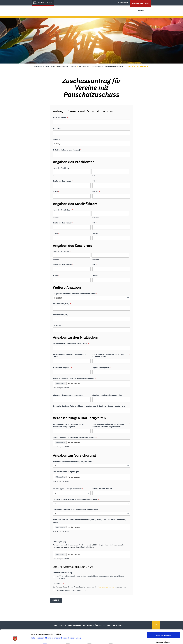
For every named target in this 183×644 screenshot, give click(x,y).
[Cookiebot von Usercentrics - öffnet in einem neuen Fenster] (15, 639)
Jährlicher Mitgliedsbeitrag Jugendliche (108, 395)
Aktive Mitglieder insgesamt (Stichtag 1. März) (71, 343)
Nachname (95, 176)
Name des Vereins (61, 117)
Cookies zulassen (164, 624)
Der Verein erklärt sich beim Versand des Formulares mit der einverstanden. (89, 587)
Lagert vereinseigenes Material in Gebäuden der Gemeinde (76, 499)
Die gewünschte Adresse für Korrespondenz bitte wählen (75, 294)
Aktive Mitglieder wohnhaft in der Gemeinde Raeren (72, 355)
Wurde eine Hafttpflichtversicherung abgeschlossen (73, 462)
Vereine (73, 66)
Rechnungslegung (60, 542)
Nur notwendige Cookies (164, 638)
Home (53, 66)
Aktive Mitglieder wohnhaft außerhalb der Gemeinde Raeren (111, 355)
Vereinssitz (58, 128)
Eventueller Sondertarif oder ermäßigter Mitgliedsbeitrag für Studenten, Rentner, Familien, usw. (89, 406)
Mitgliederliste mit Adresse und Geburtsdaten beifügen (74, 378)
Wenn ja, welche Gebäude (102, 488)
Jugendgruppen (97, 66)
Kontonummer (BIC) (60, 315)
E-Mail (56, 192)
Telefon (96, 192)
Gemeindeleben (63, 66)
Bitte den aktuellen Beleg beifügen (67, 472)
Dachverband (58, 325)
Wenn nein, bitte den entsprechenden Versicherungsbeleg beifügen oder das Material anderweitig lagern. (90, 521)
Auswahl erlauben (164, 631)
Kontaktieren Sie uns (141, 4)
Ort (94, 181)
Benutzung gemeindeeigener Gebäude (68, 489)
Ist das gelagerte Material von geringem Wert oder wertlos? (75, 509)
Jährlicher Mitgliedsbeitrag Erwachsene (69, 395)
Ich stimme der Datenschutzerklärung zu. (72, 590)
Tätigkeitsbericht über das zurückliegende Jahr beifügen (75, 437)
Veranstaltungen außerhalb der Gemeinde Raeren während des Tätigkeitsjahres (111, 425)
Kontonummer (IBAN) (62, 304)
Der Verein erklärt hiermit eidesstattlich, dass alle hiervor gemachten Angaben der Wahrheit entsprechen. (90, 577)
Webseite (56, 139)
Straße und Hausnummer (63, 181)
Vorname (56, 176)
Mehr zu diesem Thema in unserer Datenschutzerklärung (56, 627)
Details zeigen (124, 635)
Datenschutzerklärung (106, 587)
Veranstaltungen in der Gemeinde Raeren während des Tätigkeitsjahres (72, 425)
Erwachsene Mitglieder (62, 367)
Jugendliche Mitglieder (102, 367)
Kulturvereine (84, 66)
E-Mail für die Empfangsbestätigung (67, 150)
